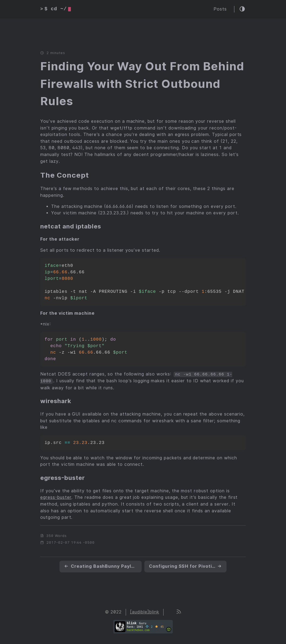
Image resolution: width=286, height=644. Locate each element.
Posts (220, 9)
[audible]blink (144, 612)
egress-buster (56, 497)
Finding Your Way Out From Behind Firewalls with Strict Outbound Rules (142, 84)
